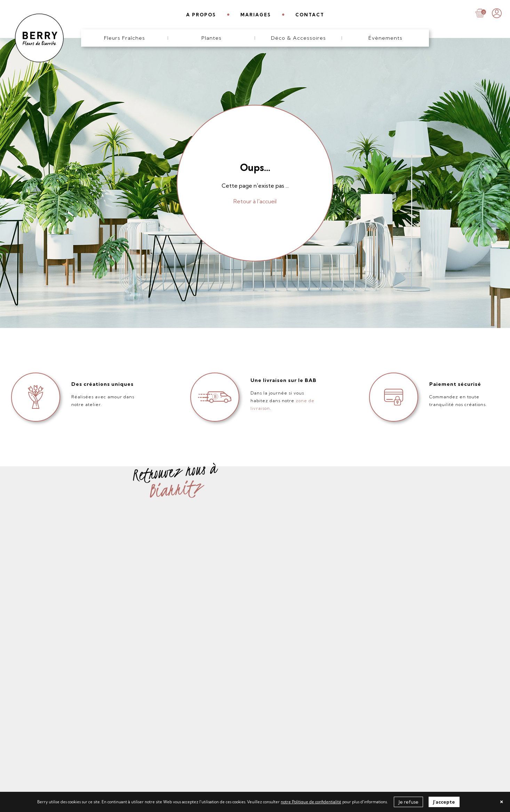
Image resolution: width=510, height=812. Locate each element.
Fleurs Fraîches (125, 38)
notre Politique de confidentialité (311, 802)
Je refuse (408, 802)
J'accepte (444, 802)
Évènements (385, 38)
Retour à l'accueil (255, 201)
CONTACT (310, 15)
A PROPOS (201, 15)
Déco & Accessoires (298, 38)
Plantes (212, 38)
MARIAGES (256, 15)
